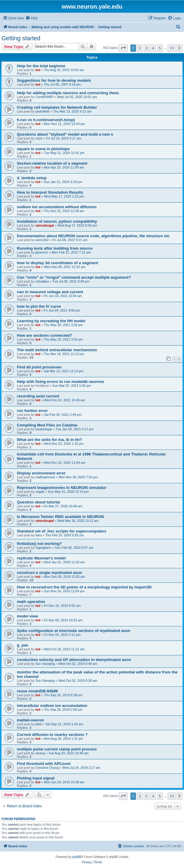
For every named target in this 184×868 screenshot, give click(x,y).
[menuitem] (31, 18)
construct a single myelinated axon (49, 573)
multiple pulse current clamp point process (57, 749)
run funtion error (32, 411)
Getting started (21, 38)
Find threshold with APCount (44, 764)
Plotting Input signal (36, 778)
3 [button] (147, 48)
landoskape (44, 429)
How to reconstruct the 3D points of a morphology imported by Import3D (84, 587)
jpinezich (42, 252)
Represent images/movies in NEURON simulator (62, 488)
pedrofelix (42, 111)
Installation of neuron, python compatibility (57, 221)
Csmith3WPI (44, 97)
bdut (38, 724)
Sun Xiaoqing (45, 664)
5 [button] (160, 48)
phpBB (77, 857)
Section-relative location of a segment (52, 163)
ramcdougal (44, 225)
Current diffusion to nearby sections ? (52, 735)
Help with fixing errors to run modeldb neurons (61, 382)
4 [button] (153, 48)
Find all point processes (39, 367)
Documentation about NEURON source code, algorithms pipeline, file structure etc (93, 236)
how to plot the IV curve (39, 306)
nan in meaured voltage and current (50, 292)
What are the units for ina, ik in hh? (49, 440)
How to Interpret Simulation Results (50, 192)
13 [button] (172, 48)
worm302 (42, 240)
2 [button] (140, 48)
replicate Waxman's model (41, 558)
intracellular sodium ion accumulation (52, 706)
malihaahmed (45, 477)
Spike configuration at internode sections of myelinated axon (74, 631)
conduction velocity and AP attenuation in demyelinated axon (74, 660)
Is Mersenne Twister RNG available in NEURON (60, 517)
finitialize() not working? (39, 544)
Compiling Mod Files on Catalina (47, 425)
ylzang (40, 753)
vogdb (40, 492)
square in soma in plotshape (43, 149)
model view (27, 616)
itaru (38, 535)
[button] (123, 48)
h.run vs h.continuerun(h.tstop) (46, 120)
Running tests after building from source (55, 248)
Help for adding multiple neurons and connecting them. (68, 93)
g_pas (23, 645)
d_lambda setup (32, 178)
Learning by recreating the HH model (51, 321)
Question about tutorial (38, 502)
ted (38, 70)
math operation (31, 602)
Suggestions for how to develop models (54, 80)
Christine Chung (47, 768)
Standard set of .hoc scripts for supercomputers (62, 531)
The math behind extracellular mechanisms (57, 350)
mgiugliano (43, 548)
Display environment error (41, 473)
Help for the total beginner (41, 66)
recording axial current (38, 396)
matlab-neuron (31, 720)
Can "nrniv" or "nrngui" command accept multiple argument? (74, 277)
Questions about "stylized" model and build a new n (65, 134)
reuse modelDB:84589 (37, 691)
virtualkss (42, 281)
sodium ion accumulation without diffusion (57, 207)
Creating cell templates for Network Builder (57, 107)
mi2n (39, 138)
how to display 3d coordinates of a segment (57, 263)
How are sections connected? (44, 335)
